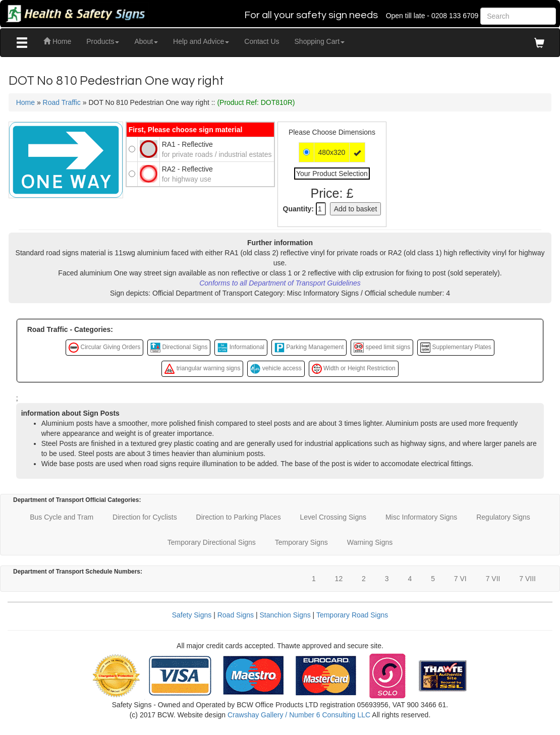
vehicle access (276, 369)
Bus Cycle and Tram (62, 517)
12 (339, 579)
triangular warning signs (202, 369)
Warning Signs (370, 542)
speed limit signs (382, 348)
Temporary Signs (301, 542)
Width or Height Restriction (354, 369)
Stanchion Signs (285, 615)
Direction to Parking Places (239, 517)
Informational (241, 348)
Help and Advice (201, 41)
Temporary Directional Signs (212, 542)
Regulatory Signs (503, 517)
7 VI (460, 579)
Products (103, 41)
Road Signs (236, 615)
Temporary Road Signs (352, 615)
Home (57, 41)
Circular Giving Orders (104, 348)
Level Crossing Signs (333, 517)
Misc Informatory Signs (421, 517)
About (146, 41)
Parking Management (309, 348)
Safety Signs (192, 615)
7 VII (493, 579)
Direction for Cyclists (145, 517)
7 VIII (527, 579)
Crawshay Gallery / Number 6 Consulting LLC (299, 715)
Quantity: (298, 209)
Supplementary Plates (456, 348)
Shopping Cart (320, 41)
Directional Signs (179, 348)
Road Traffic (62, 102)
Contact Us (262, 41)
